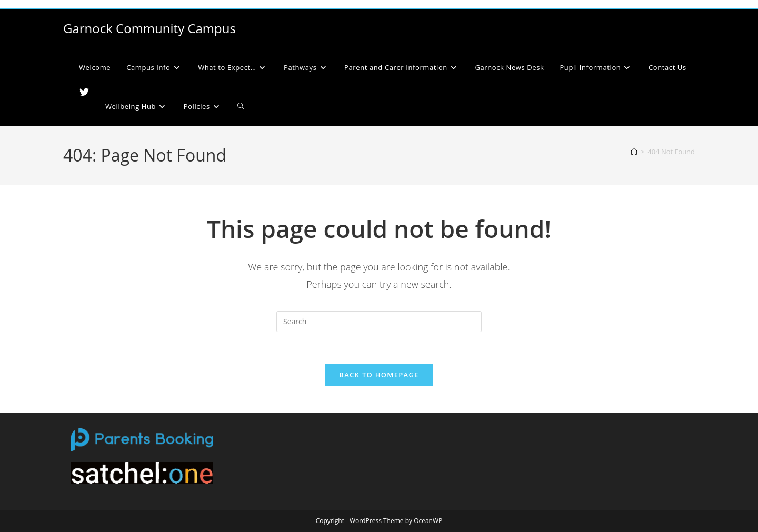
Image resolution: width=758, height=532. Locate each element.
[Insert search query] (379, 322)
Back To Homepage (379, 375)
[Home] (634, 152)
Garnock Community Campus (149, 28)
